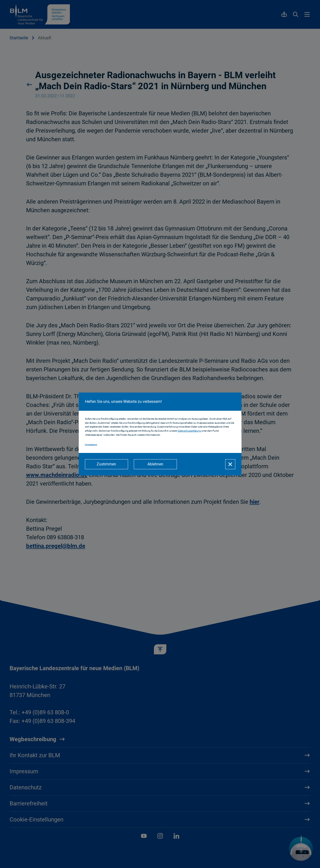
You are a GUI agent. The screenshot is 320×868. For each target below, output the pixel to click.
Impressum (91, 444)
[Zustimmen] (107, 464)
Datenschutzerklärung (189, 431)
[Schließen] (230, 464)
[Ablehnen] (155, 464)
